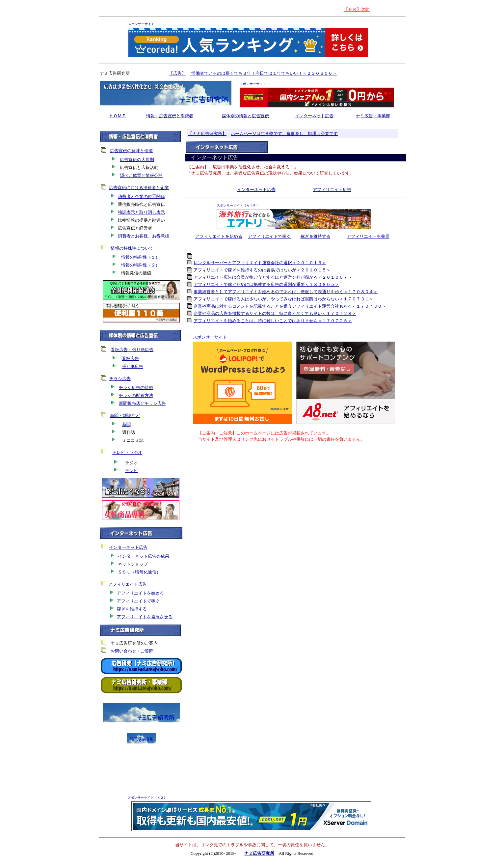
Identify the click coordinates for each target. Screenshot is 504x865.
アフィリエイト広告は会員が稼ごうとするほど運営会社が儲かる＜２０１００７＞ (273, 277)
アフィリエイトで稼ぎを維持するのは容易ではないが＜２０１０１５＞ (262, 270)
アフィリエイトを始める (219, 236)
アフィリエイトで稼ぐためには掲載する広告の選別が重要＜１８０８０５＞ (266, 284)
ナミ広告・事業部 (373, 116)
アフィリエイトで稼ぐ (269, 236)
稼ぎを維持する (316, 236)
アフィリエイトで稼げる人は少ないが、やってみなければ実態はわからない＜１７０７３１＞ (283, 299)
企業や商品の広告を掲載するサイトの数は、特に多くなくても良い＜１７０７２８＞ (275, 313)
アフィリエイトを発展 (368, 236)
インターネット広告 (314, 116)
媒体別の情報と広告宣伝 (245, 116)
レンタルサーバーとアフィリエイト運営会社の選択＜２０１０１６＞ (260, 263)
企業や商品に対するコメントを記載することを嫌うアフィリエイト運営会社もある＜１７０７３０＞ (290, 306)
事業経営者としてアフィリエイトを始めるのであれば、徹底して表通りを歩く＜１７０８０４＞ (286, 292)
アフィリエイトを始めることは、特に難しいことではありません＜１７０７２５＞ (273, 321)
